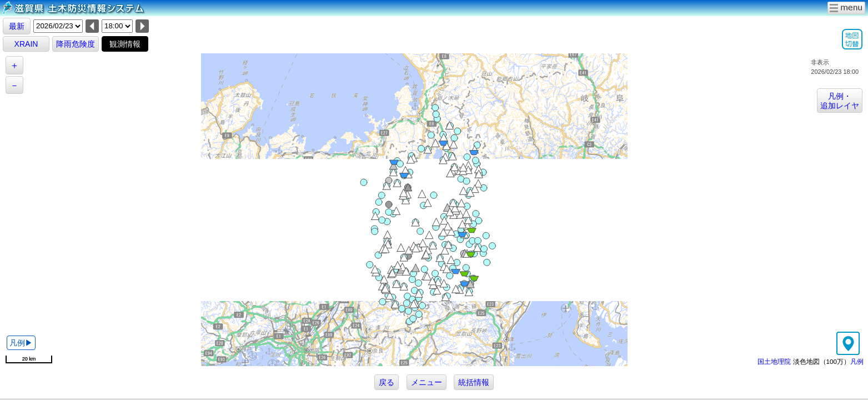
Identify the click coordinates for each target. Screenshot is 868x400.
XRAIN (26, 44)
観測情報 (125, 44)
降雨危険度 (76, 44)
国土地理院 (774, 361)
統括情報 (474, 382)
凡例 (857, 361)
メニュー (427, 382)
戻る (387, 382)
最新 (17, 26)
